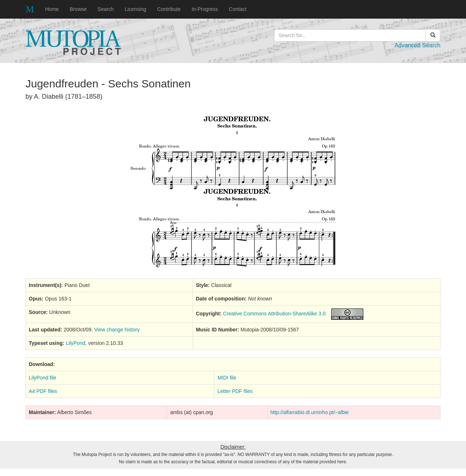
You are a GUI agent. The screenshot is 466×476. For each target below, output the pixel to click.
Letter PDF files (235, 391)
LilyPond (76, 343)
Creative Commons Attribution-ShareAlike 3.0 (275, 314)
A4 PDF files (43, 391)
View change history (117, 330)
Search (106, 9)
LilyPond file (43, 378)
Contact (238, 9)
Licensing (135, 9)
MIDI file (227, 378)
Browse (78, 9)
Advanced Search (418, 45)
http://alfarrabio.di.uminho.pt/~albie (310, 412)
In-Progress (205, 9)
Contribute (169, 9)
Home (52, 9)
